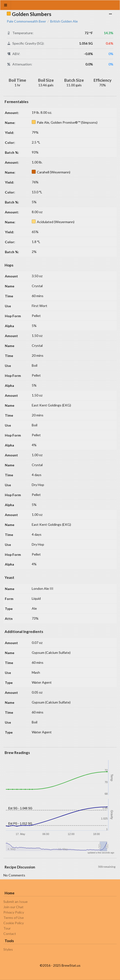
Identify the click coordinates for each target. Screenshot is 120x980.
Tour (7, 928)
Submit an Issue (16, 902)
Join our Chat (13, 907)
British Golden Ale (64, 21)
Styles (8, 949)
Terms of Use (14, 918)
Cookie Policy (14, 923)
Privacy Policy (14, 912)
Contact (10, 934)
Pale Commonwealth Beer (26, 21)
